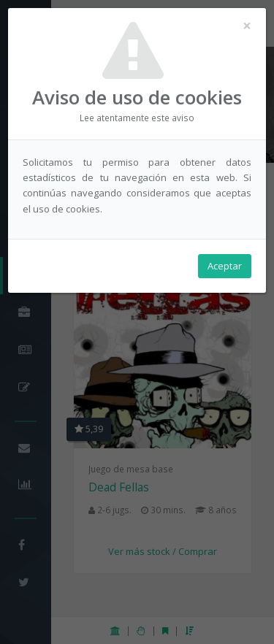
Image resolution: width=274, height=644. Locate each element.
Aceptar (225, 266)
